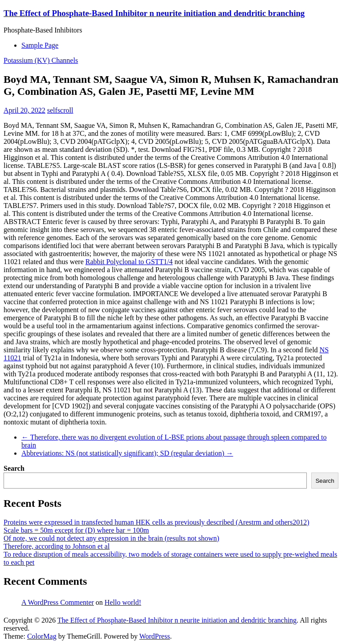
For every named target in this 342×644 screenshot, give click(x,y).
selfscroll (60, 110)
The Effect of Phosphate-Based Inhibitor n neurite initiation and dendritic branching (154, 13)
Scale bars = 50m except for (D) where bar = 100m (76, 530)
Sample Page (40, 45)
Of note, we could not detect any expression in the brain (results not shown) (111, 538)
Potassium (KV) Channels (41, 60)
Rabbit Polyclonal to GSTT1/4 (129, 262)
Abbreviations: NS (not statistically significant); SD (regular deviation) (127, 453)
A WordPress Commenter (58, 602)
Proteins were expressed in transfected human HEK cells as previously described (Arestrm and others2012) (156, 522)
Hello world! (123, 602)
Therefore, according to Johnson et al (57, 546)
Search (14, 468)
